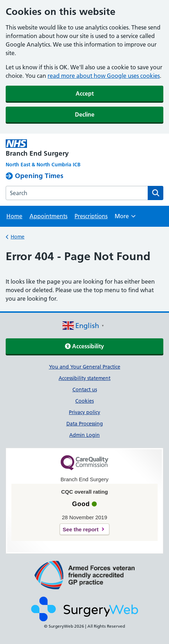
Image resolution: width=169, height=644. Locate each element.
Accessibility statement (84, 378)
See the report (81, 529)
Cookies (84, 401)
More (125, 218)
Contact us (85, 390)
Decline (85, 114)
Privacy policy (84, 412)
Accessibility (84, 346)
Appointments (48, 216)
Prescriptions (91, 216)
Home (14, 216)
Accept (85, 93)
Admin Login (84, 435)
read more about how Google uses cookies (104, 76)
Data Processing (85, 424)
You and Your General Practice (85, 367)
